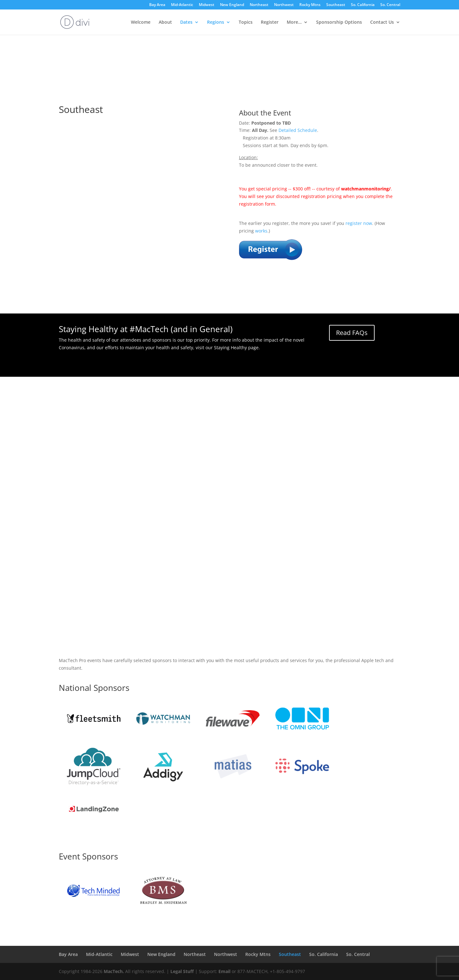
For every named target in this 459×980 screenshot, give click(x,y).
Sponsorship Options (339, 22)
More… (294, 22)
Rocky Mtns (310, 5)
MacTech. (114, 971)
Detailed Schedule (298, 130)
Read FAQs (352, 333)
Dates (186, 22)
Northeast (259, 5)
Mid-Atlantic (182, 5)
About (165, 22)
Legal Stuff (182, 971)
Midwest (207, 5)
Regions (216, 22)
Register (270, 22)
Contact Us (382, 22)
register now (359, 223)
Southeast (336, 5)
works (261, 231)
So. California (363, 5)
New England (232, 5)
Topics (246, 22)
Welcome (141, 22)
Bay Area (157, 5)
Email (224, 971)
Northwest (284, 5)
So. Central (390, 5)
